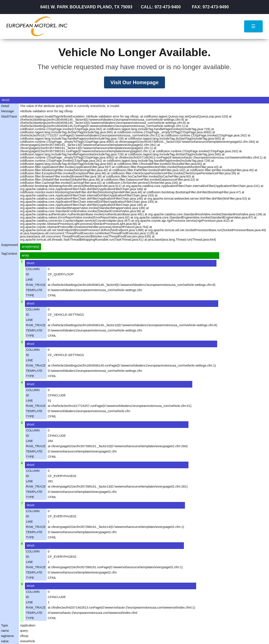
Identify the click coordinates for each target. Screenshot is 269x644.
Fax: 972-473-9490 (210, 7)
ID (27, 274)
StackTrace (9, 116)
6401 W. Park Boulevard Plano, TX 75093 (86, 7)
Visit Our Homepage (134, 82)
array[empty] (30, 247)
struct (6, 100)
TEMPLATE (34, 290)
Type (5, 625)
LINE (29, 280)
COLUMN (33, 269)
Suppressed (9, 245)
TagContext (9, 254)
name (5, 631)
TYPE (30, 295)
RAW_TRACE (36, 285)
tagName (8, 636)
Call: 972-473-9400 (161, 7)
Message (8, 111)
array (25, 255)
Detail (5, 106)
